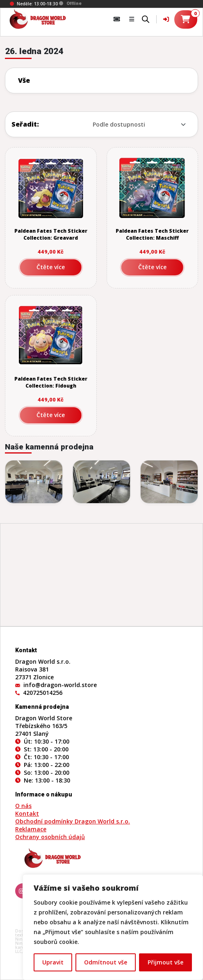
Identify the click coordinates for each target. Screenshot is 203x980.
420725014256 (43, 693)
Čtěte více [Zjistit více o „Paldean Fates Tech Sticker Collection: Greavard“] (51, 267)
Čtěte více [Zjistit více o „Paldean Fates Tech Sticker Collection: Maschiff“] (152, 267)
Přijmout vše (165, 962)
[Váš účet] (166, 19)
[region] (113, 927)
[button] (132, 19)
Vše (24, 80)
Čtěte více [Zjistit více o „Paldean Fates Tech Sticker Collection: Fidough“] (51, 415)
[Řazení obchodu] (124, 124)
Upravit (53, 962)
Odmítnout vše (106, 962)
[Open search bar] (146, 18)
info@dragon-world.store (60, 685)
